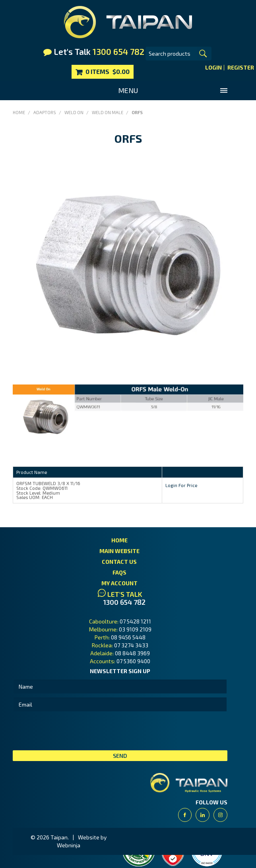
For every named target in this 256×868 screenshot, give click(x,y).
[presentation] (73, 731)
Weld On (74, 112)
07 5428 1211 (135, 621)
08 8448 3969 (132, 653)
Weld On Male (108, 112)
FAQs (119, 572)
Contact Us (119, 562)
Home (19, 112)
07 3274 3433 (131, 645)
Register (241, 68)
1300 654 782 (124, 602)
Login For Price (181, 485)
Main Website (119, 551)
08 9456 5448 (128, 637)
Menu (128, 90)
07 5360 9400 (133, 661)
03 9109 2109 (135, 629)
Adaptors (45, 112)
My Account (119, 583)
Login (213, 68)
